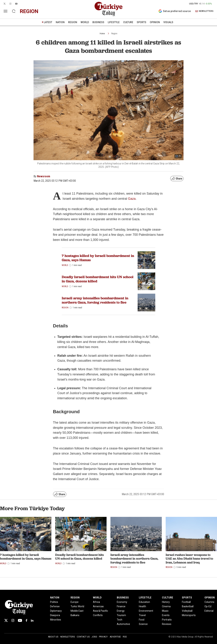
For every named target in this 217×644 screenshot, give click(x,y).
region (29, 11)
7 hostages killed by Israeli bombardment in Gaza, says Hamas (98, 258)
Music (165, 611)
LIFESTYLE (114, 22)
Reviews (167, 624)
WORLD (85, 22)
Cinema (166, 606)
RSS (125, 637)
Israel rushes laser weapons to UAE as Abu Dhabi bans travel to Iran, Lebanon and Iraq (189, 559)
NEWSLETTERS (204, 11)
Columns (209, 602)
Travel (142, 615)
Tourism (121, 615)
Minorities (56, 620)
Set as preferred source (175, 11)
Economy (122, 602)
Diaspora (55, 615)
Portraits (167, 620)
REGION (73, 22)
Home (102, 34)
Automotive (123, 624)
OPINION (155, 22)
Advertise (115, 637)
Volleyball (187, 611)
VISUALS (168, 22)
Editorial (209, 611)
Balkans (75, 615)
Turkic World (77, 606)
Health (142, 606)
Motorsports (189, 615)
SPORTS (141, 22)
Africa (96, 602)
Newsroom (44, 176)
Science (143, 624)
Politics (54, 602)
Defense (55, 606)
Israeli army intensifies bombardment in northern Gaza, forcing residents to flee (95, 300)
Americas (98, 606)
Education (144, 602)
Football (186, 602)
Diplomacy (56, 611)
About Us (53, 637)
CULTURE (128, 22)
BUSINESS (98, 22)
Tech (120, 620)
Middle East (77, 611)
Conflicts (98, 615)
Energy (121, 611)
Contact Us (83, 637)
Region (114, 34)
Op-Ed (208, 606)
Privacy (103, 637)
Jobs (94, 637)
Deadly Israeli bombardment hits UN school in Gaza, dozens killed (98, 279)
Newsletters (68, 637)
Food (142, 620)
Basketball (188, 606)
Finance (121, 606)
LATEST (48, 22)
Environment (146, 611)
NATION (60, 22)
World (65, 265)
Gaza (132, 199)
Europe (75, 602)
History (166, 602)
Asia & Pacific (100, 611)
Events (166, 615)
